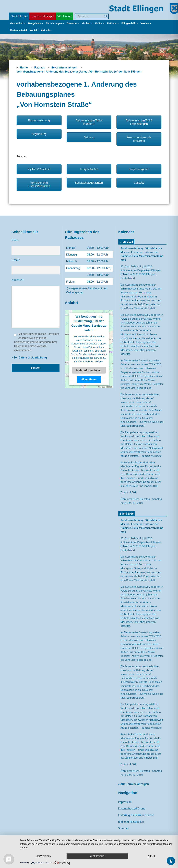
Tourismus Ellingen (43, 16)
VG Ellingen (64, 16)
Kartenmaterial (19, 30)
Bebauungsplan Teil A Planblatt (89, 122)
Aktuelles (46, 30)
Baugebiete (35, 23)
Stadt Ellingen (19, 16)
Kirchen (86, 23)
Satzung (89, 137)
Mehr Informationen (89, 370)
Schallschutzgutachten (89, 183)
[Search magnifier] (106, 16)
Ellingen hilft (128, 23)
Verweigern (43, 856)
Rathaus (112, 23)
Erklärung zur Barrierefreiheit (136, 815)
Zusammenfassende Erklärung (139, 139)
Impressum (125, 802)
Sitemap (123, 828)
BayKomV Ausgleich (39, 169)
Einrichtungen (54, 23)
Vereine (145, 23)
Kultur (99, 23)
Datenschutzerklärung (132, 808)
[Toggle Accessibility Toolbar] (171, 861)
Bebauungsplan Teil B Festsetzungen (139, 122)
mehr (151, 856)
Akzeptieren (89, 379)
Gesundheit (17, 23)
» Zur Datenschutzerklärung (29, 357)
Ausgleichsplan (89, 169)
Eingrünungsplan (139, 169)
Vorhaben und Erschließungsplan (39, 184)
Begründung (39, 134)
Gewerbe (72, 23)
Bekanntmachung (39, 120)
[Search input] (90, 16)
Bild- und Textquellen (131, 822)
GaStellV (139, 183)
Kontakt (34, 30)
